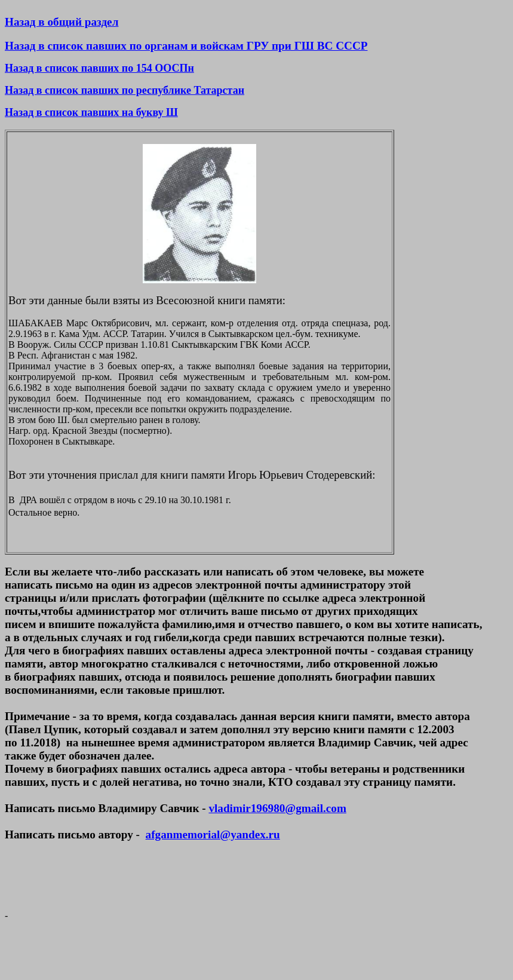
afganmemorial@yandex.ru (213, 834)
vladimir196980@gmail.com (277, 808)
